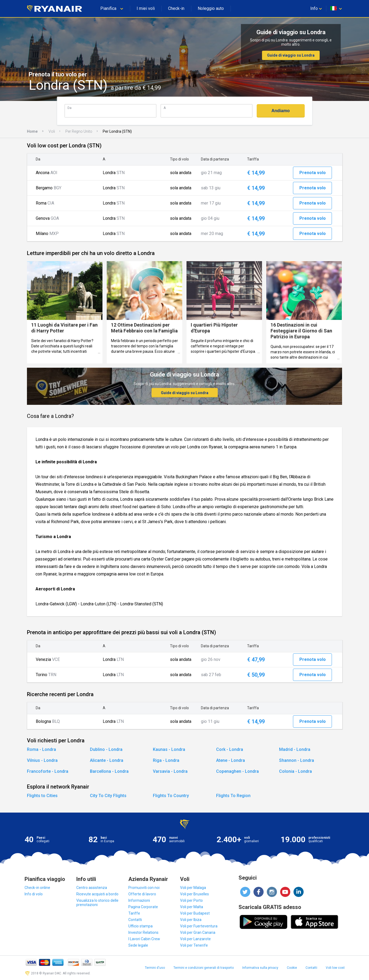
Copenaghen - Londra (237, 771)
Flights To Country (171, 796)
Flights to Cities (42, 796)
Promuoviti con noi (144, 888)
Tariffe (134, 913)
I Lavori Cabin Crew (144, 939)
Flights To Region (233, 796)
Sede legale (138, 945)
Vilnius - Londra (42, 760)
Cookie (292, 968)
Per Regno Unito (79, 131)
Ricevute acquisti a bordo (97, 894)
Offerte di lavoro (142, 894)
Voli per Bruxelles (195, 894)
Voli (52, 131)
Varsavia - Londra (170, 771)
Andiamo (280, 111)
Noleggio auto (211, 8)
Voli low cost (335, 968)
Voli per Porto (191, 900)
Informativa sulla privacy (260, 968)
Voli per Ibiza (191, 920)
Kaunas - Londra (169, 749)
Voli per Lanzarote (195, 939)
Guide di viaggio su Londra (291, 55)
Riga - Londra (166, 760)
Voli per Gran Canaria (198, 932)
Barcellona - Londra (109, 771)
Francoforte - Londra (48, 771)
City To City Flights (108, 796)
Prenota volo (313, 173)
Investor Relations (143, 932)
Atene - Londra (231, 760)
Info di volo (34, 894)
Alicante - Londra (107, 760)
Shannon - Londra (297, 760)
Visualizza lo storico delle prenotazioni (97, 903)
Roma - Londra (41, 749)
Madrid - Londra (295, 749)
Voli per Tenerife (194, 945)
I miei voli (146, 8)
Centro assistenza (92, 888)
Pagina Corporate (143, 907)
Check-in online (37, 888)
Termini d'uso (155, 968)
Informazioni (139, 900)
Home (32, 131)
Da (70, 108)
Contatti (135, 920)
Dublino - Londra (106, 749)
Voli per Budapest (195, 913)
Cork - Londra (230, 749)
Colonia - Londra (295, 771)
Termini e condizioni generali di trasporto (204, 968)
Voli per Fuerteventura (199, 926)
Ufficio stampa (140, 926)
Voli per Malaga (193, 888)
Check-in (176, 8)
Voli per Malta (192, 907)
